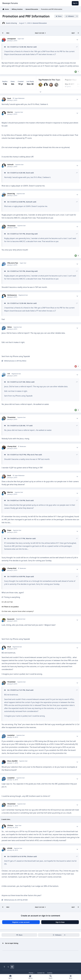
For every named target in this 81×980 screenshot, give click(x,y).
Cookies (50, 973)
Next (73, 33)
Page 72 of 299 (40, 33)
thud (9, 647)
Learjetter (11, 735)
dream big (11, 194)
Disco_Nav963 (12, 761)
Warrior (10, 112)
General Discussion (40, 23)
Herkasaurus (12, 295)
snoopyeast (12, 39)
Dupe (9, 530)
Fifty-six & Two (13, 263)
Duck (9, 98)
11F (9, 374)
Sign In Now (60, 922)
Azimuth (10, 165)
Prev (8, 33)
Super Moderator (19, 98)
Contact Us (41, 973)
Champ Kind (12, 446)
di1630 (10, 848)
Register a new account (21, 922)
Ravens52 (11, 619)
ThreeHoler (11, 226)
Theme (32, 973)
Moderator (23, 446)
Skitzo (10, 327)
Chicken (10, 825)
